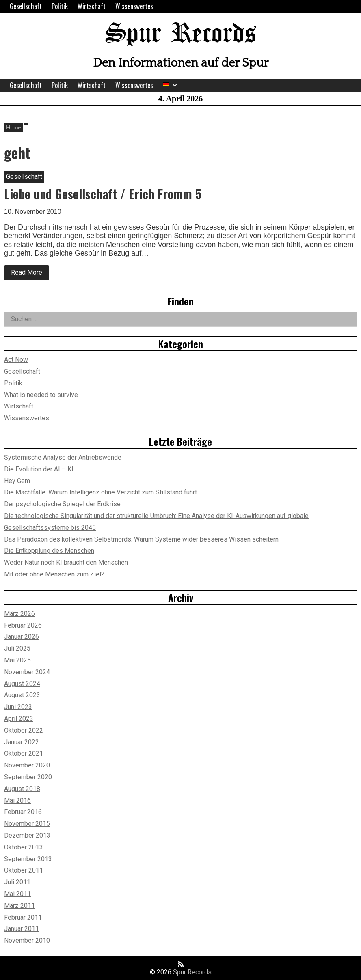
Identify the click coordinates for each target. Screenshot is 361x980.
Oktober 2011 (24, 870)
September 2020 (28, 777)
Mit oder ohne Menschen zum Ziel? (54, 574)
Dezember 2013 (27, 835)
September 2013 (28, 859)
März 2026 (19, 614)
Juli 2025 (17, 648)
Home (14, 127)
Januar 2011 (22, 929)
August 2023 (22, 695)
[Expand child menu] (175, 85)
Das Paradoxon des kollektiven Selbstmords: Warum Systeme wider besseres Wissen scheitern (141, 539)
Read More (30, 274)
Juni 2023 (18, 707)
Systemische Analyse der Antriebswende (63, 457)
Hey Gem (17, 481)
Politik (60, 6)
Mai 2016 (17, 801)
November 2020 (27, 765)
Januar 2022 (22, 742)
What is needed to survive (41, 395)
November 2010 (27, 940)
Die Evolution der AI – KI (39, 469)
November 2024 (27, 672)
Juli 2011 (17, 882)
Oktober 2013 (24, 847)
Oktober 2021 (24, 753)
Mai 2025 (17, 660)
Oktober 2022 (24, 730)
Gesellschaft (26, 6)
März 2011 (19, 906)
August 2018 (22, 789)
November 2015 (27, 824)
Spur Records (181, 34)
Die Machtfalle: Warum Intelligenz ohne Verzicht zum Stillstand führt (101, 492)
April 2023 (19, 719)
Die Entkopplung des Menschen (49, 551)
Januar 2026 (22, 637)
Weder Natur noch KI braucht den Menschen (66, 562)
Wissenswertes (134, 6)
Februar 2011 (23, 917)
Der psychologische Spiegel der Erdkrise (62, 504)
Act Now (16, 360)
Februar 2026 (23, 625)
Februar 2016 (23, 812)
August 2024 (22, 684)
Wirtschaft (92, 6)
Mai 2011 (17, 894)
